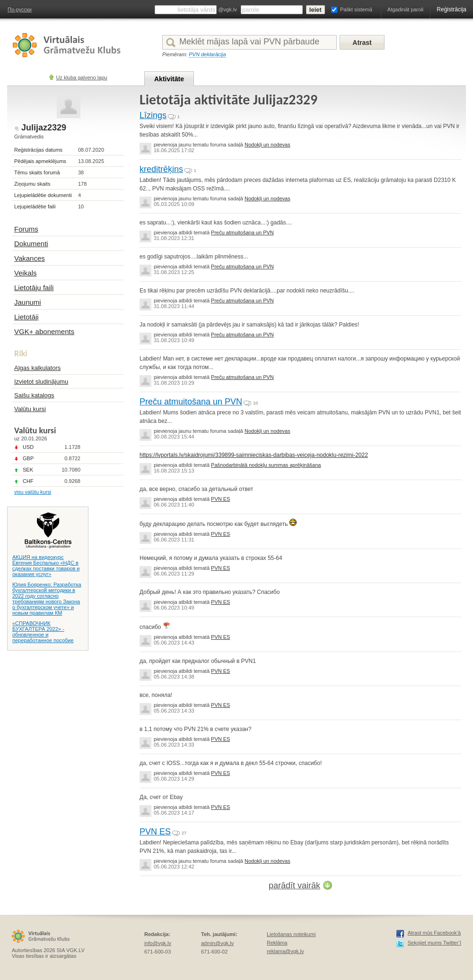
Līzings (153, 115)
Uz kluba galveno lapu (81, 77)
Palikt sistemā (356, 9)
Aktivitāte (169, 79)
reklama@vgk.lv (285, 951)
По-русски (20, 9)
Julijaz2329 (44, 128)
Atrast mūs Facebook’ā (434, 933)
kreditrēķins (161, 169)
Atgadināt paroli (405, 9)
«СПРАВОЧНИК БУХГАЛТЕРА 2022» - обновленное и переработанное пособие (43, 632)
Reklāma (277, 943)
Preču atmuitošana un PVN (242, 232)
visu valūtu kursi (33, 492)
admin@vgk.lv (217, 943)
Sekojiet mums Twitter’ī (434, 943)
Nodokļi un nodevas (267, 145)
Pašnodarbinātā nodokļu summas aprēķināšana (266, 465)
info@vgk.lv (158, 943)
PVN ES (220, 499)
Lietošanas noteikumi (291, 934)
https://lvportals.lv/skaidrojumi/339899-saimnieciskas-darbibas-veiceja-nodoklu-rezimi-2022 (254, 455)
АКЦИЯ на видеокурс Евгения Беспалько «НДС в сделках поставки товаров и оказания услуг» (46, 566)
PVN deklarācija (207, 54)
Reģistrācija (451, 9)
